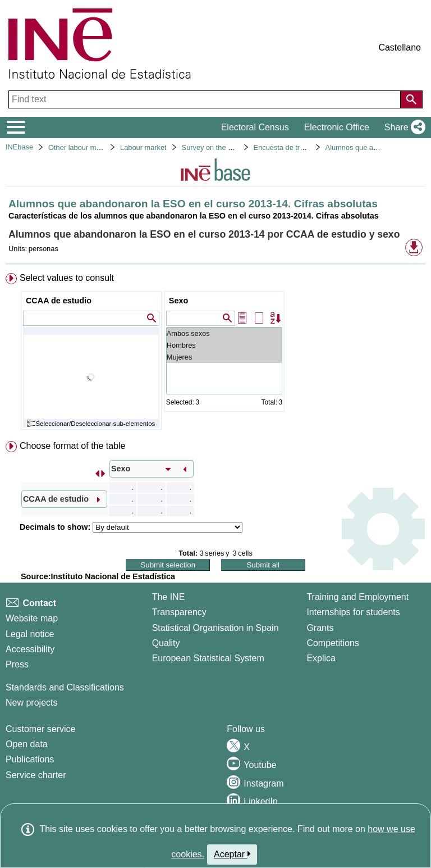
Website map (32, 618)
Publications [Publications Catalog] (30, 759)
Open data (27, 744)
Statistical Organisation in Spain (215, 628)
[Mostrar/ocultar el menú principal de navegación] (16, 128)
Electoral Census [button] (255, 127)
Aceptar (232, 854)
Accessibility (30, 649)
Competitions (333, 643)
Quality (166, 643)
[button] (403, 128)
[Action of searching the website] (411, 99)
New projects (31, 703)
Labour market (143, 147)
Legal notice (30, 634)
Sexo (178, 301)
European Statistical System (208, 658)
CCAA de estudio (59, 301)
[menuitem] (215, 354)
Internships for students (353, 612)
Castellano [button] (400, 47)
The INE (169, 597)
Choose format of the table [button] (73, 446)
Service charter (36, 775)
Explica (321, 658)
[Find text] (206, 99)
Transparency (179, 612)
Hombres (224, 345)
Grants (320, 628)
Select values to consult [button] (67, 278)
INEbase (19, 147)
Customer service (40, 729)
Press (17, 664)
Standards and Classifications (65, 687)
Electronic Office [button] (337, 127)
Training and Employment (357, 597)
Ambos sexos (224, 333)
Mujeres (224, 357)
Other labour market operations (98, 147)
